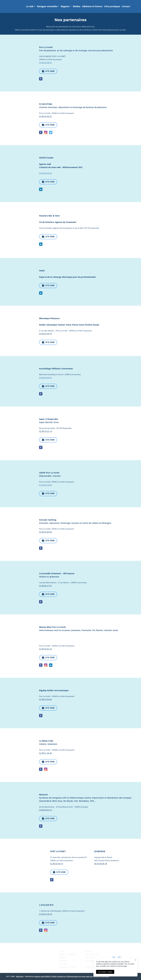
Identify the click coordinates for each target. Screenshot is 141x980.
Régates (65, 6)
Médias (77, 6)
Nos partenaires (92, 961)
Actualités (90, 957)
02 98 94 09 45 (45, 173)
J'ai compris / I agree (105, 972)
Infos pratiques (112, 6)
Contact (126, 6)
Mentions (20, 976)
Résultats (63, 964)
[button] (48, 71)
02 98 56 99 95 (45, 485)
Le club (30, 6)
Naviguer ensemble (47, 6)
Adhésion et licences (68, 967)
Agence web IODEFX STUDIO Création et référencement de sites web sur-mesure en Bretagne (72, 976)
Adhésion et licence (92, 6)
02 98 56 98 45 (45, 63)
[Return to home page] (10, 6)
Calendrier (64, 961)
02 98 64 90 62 (45, 378)
